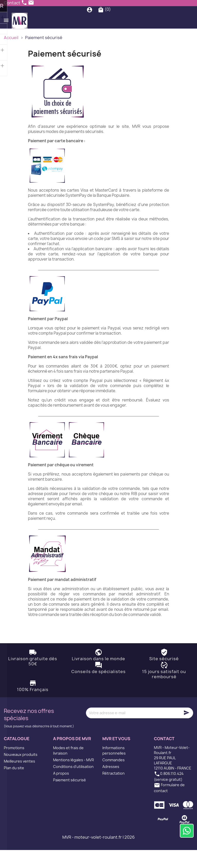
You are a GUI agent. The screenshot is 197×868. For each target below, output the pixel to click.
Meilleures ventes (19, 779)
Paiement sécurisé (70, 798)
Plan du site (14, 786)
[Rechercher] (100, 19)
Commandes (114, 778)
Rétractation (114, 791)
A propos (61, 791)
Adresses (111, 785)
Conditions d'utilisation (73, 785)
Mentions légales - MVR (73, 778)
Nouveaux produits (21, 772)
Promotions (14, 766)
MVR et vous (116, 756)
